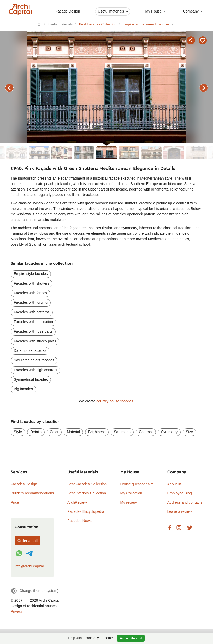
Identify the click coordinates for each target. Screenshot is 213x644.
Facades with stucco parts (35, 341)
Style (18, 432)
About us (174, 484)
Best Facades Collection (87, 484)
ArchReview (77, 502)
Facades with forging (31, 302)
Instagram (179, 528)
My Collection (131, 493)
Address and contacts (185, 502)
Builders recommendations (32, 493)
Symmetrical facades (31, 379)
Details (36, 432)
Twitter (190, 528)
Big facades (23, 389)
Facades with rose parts (33, 331)
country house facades (115, 401)
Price (15, 502)
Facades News (79, 521)
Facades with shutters (32, 283)
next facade (204, 88)
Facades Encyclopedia (86, 511)
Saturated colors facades (34, 360)
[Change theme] (35, 591)
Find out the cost (131, 638)
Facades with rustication (33, 322)
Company (191, 11)
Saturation (122, 432)
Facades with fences (31, 293)
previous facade (9, 88)
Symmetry (169, 432)
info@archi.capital (29, 566)
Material (73, 432)
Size (189, 432)
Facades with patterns (32, 312)
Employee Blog (180, 493)
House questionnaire (137, 484)
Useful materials (111, 11)
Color (54, 432)
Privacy (17, 611)
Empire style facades (31, 274)
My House (153, 11)
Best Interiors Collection (87, 493)
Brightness (97, 432)
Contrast (146, 432)
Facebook (170, 528)
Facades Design (24, 484)
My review (129, 502)
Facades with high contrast (36, 370)
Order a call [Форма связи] (28, 541)
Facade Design (68, 11)
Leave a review (180, 511)
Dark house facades (30, 350)
